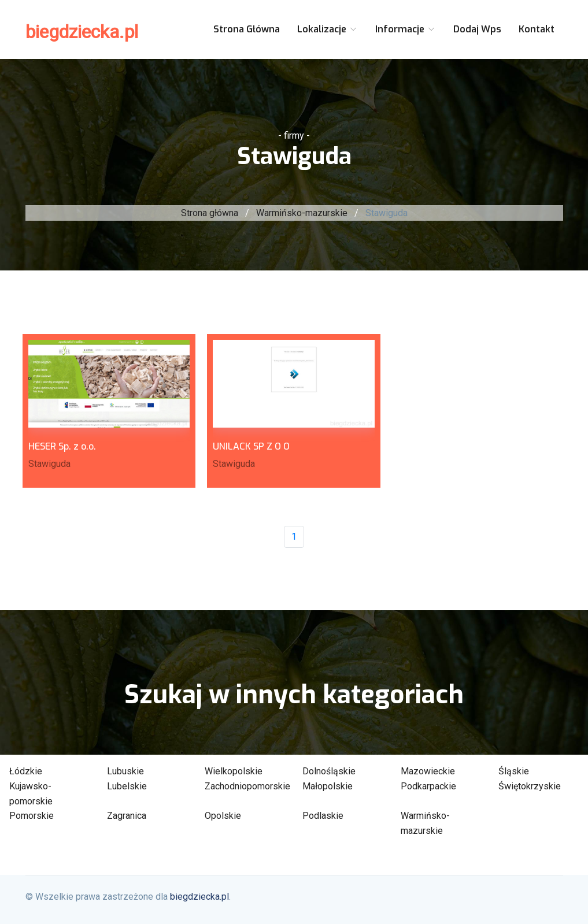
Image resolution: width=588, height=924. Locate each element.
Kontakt (537, 29)
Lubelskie (127, 786)
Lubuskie (125, 771)
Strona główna (247, 29)
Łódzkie (26, 771)
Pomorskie (32, 816)
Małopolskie (328, 786)
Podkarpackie (428, 786)
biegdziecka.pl (82, 32)
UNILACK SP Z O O (251, 446)
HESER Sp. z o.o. (62, 446)
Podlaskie (323, 816)
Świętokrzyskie (530, 786)
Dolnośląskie (329, 771)
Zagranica (127, 816)
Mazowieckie (428, 771)
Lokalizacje (328, 29)
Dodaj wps (477, 29)
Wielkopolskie (234, 771)
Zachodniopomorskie (247, 786)
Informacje (406, 29)
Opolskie (223, 816)
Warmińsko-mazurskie (302, 213)
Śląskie (514, 771)
